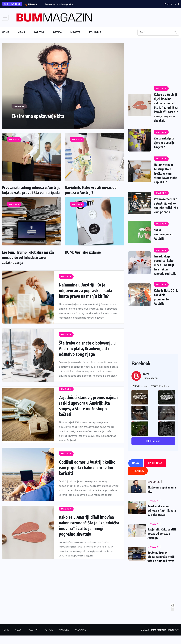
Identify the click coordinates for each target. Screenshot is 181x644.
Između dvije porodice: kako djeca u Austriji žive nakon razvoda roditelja (166, 274)
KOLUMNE (95, 32)
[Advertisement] (153, 63)
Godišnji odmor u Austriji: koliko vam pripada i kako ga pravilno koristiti (87, 468)
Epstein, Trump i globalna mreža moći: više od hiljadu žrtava (161, 565)
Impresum (174, 638)
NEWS (21, 32)
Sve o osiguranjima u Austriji (164, 244)
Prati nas (153, 450)
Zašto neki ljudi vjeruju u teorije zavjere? (165, 150)
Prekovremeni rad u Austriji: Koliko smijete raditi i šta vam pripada (164, 214)
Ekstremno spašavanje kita (59, 4)
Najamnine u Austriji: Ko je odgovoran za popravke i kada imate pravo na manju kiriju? (85, 290)
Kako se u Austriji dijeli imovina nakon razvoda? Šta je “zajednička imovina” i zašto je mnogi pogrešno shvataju (89, 526)
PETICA (57, 32)
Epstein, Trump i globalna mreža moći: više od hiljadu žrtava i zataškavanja (28, 257)
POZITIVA (39, 32)
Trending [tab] (138, 479)
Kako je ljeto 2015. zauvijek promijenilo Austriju (164, 306)
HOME (5, 32)
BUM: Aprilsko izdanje (83, 252)
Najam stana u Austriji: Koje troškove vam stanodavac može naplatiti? (166, 180)
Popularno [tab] (155, 472)
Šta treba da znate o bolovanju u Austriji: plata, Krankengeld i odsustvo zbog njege (87, 348)
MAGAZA (75, 32)
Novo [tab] (136, 472)
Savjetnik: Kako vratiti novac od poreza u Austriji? (162, 542)
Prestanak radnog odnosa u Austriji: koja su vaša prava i (162, 519)
